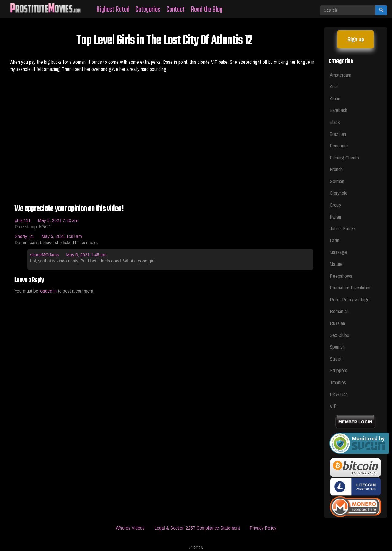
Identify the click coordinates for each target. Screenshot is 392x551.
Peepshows (341, 276)
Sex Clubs (339, 335)
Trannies (338, 382)
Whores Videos (130, 528)
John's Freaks (343, 228)
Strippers (338, 370)
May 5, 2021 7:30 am (58, 220)
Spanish (337, 347)
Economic (339, 145)
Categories (148, 10)
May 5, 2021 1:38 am (62, 236)
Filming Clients (344, 157)
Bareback (338, 110)
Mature (336, 264)
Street (336, 359)
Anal (334, 86)
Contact (176, 10)
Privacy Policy (263, 528)
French (336, 169)
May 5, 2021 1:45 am (86, 255)
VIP (333, 406)
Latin (334, 240)
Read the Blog (207, 10)
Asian (335, 98)
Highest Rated (113, 10)
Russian (337, 323)
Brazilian (338, 134)
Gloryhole (339, 193)
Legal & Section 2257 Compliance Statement (197, 528)
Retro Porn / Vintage (350, 299)
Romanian (339, 311)
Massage (338, 252)
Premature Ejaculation (351, 287)
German (337, 181)
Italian (335, 217)
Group (335, 205)
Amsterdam (340, 75)
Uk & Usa (339, 394)
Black (335, 122)
